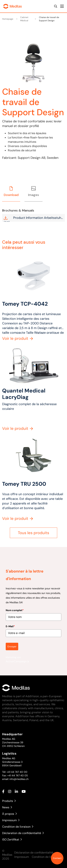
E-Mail (10, 624)
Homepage (8, 19)
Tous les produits (33, 533)
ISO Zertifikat (12, 840)
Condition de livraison (18, 827)
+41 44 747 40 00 (17, 772)
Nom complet (15, 607)
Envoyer (12, 644)
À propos (9, 814)
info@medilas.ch (19, 779)
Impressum (11, 820)
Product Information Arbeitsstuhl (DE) (33, 219)
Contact (57, 858)
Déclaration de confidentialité (23, 833)
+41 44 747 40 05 (18, 775)
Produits (9, 801)
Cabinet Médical (22, 19)
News (7, 807)
